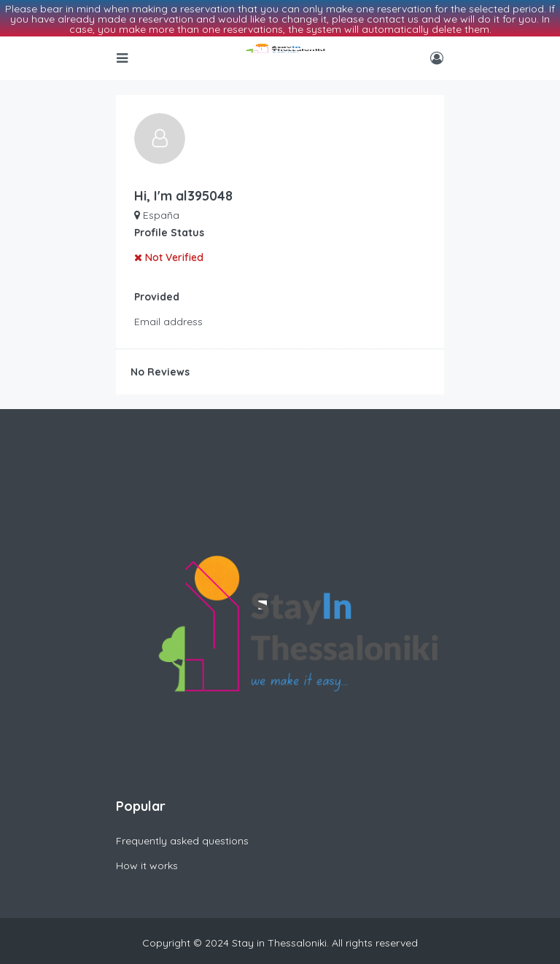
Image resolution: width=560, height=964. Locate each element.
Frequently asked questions (182, 828)
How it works (147, 852)
